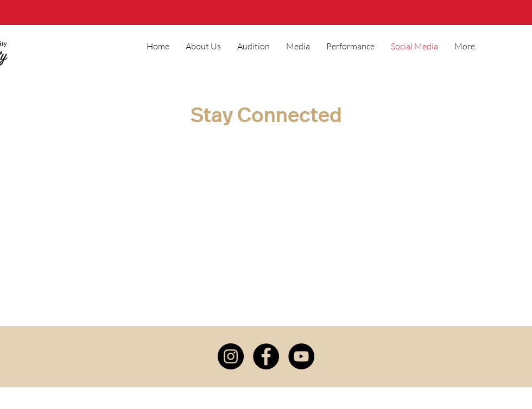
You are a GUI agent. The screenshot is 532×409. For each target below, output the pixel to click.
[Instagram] (231, 356)
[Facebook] (266, 356)
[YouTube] (301, 356)
